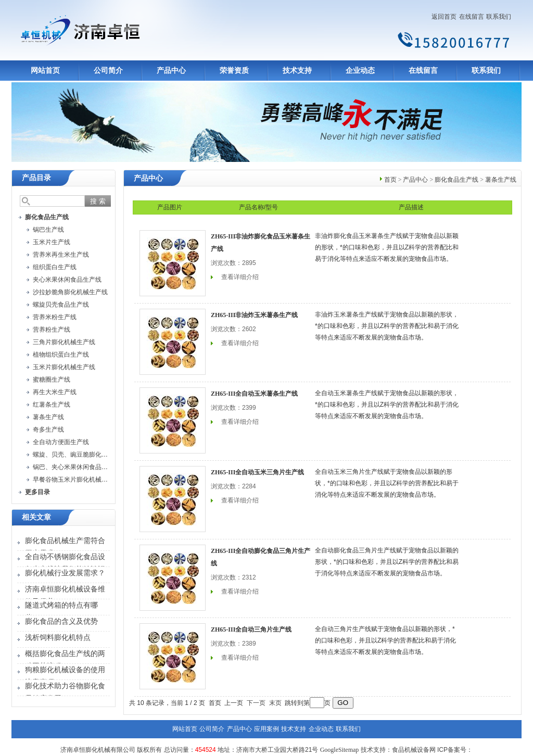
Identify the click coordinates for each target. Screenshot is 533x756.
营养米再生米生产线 (61, 255)
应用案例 (266, 729)
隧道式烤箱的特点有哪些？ (61, 612)
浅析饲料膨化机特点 (58, 638)
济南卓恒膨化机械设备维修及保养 (65, 595)
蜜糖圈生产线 (52, 380)
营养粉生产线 (52, 330)
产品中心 (171, 71)
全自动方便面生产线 (61, 442)
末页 (275, 703)
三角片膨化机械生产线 (64, 342)
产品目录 (36, 178)
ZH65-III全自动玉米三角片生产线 (257, 472)
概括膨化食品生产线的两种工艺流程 (65, 660)
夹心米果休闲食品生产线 (67, 280)
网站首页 (45, 71)
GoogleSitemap (340, 750)
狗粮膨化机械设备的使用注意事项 (65, 676)
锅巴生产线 (48, 230)
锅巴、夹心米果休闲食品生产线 (77, 467)
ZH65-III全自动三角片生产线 (251, 629)
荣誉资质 (234, 71)
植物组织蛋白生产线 (61, 355)
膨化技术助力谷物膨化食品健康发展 (65, 692)
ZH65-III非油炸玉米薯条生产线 (254, 315)
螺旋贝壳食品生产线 (61, 305)
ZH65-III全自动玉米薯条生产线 (254, 394)
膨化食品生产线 (456, 180)
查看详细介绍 (240, 277)
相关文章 (36, 517)
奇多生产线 (48, 430)
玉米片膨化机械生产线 (64, 367)
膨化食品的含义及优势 (61, 621)
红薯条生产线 (52, 405)
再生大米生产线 (55, 392)
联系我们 (499, 17)
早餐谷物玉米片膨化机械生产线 (77, 480)
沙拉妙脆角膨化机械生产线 (70, 292)
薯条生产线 (48, 417)
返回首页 (444, 17)
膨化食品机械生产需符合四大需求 (65, 547)
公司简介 (108, 71)
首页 (390, 180)
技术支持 (297, 71)
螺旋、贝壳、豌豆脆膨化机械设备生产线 (89, 455)
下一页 (256, 703)
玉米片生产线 (52, 242)
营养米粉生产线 (55, 317)
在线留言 (472, 17)
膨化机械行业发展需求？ (65, 573)
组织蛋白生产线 (55, 267)
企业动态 (360, 71)
